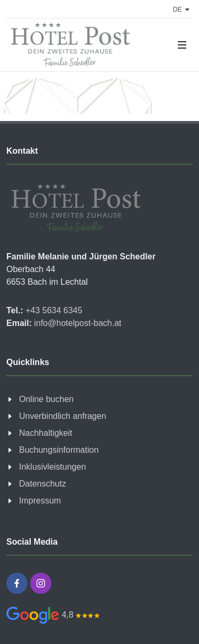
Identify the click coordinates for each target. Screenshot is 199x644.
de (181, 10)
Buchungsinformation (59, 450)
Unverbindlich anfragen (63, 416)
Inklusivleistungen (52, 467)
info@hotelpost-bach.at (76, 323)
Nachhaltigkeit (46, 433)
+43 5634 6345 (53, 310)
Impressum (40, 501)
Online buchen (46, 399)
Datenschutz (43, 484)
